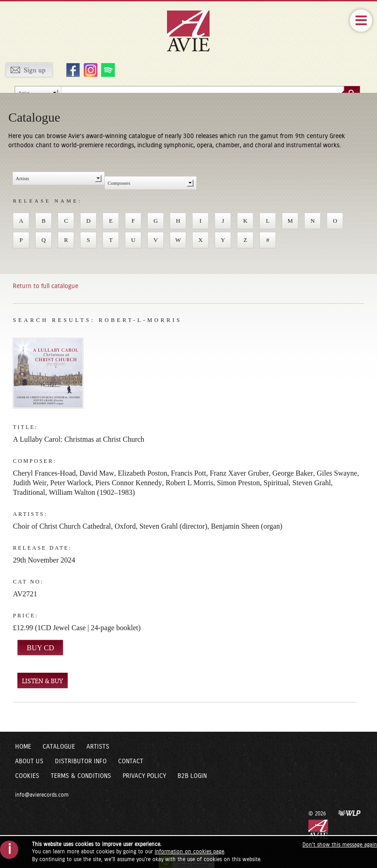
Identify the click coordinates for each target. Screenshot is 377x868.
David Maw (97, 473)
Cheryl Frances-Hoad (44, 473)
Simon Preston (238, 483)
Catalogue (59, 747)
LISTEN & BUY (43, 681)
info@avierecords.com (42, 795)
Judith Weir (30, 483)
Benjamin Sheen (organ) (247, 526)
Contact (131, 761)
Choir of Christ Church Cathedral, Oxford (74, 526)
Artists (98, 747)
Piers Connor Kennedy (129, 483)
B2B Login (192, 776)
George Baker (293, 473)
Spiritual (276, 483)
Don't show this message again (340, 845)
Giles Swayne (337, 473)
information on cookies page (189, 852)
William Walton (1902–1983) (92, 492)
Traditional (29, 492)
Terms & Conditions (81, 776)
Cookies (27, 776)
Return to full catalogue (46, 286)
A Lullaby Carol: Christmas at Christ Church (78, 439)
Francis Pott (189, 473)
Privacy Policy (144, 776)
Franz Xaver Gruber (239, 473)
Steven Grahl (312, 483)
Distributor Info (81, 761)
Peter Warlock (71, 483)
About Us (29, 761)
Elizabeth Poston (143, 473)
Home (23, 747)
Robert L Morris (189, 483)
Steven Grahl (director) (173, 526)
